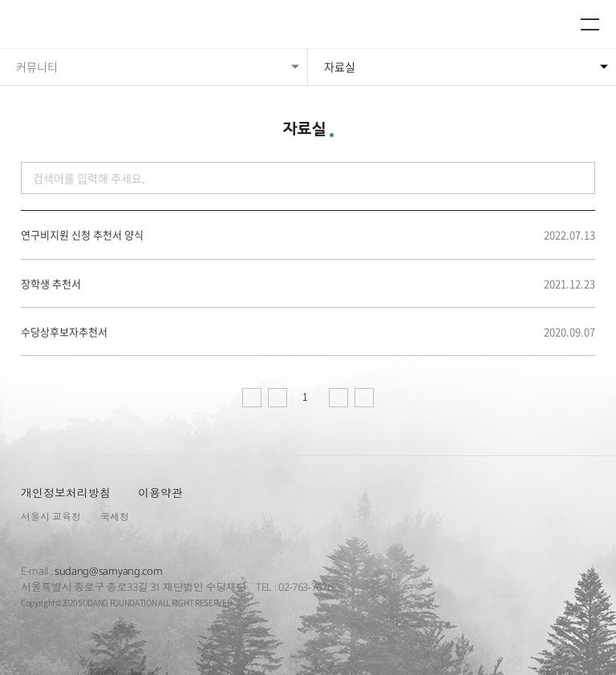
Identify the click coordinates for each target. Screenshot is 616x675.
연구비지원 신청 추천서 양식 (82, 235)
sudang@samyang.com (108, 571)
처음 (252, 398)
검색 (577, 178)
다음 (338, 398)
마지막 (364, 398)
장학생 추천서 (51, 284)
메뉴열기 (590, 24)
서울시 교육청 (51, 517)
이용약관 (160, 493)
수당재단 (63, 26)
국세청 (115, 517)
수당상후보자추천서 (64, 332)
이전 (278, 398)
